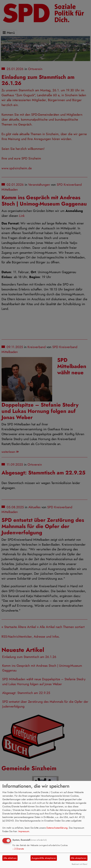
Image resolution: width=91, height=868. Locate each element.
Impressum (24, 831)
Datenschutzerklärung (57, 828)
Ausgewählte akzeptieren (44, 858)
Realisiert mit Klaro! (80, 864)
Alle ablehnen (10, 858)
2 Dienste (18, 849)
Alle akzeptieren (79, 858)
